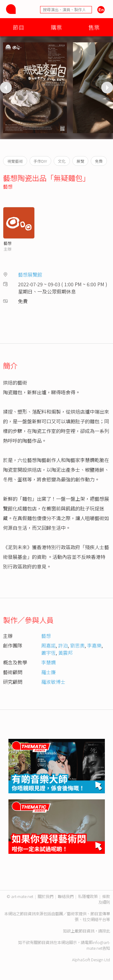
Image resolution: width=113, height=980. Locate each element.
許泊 (63, 645)
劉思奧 (77, 645)
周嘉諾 (49, 645)
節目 (19, 27)
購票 (56, 27)
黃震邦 (65, 653)
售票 (94, 27)
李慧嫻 (49, 662)
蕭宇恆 (49, 653)
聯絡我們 (66, 896)
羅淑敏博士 (53, 682)
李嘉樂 (94, 645)
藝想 (8, 186)
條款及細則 (104, 899)
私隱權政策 (88, 896)
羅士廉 (49, 672)
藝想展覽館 (30, 274)
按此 (106, 931)
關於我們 (46, 896)
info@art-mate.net (98, 945)
